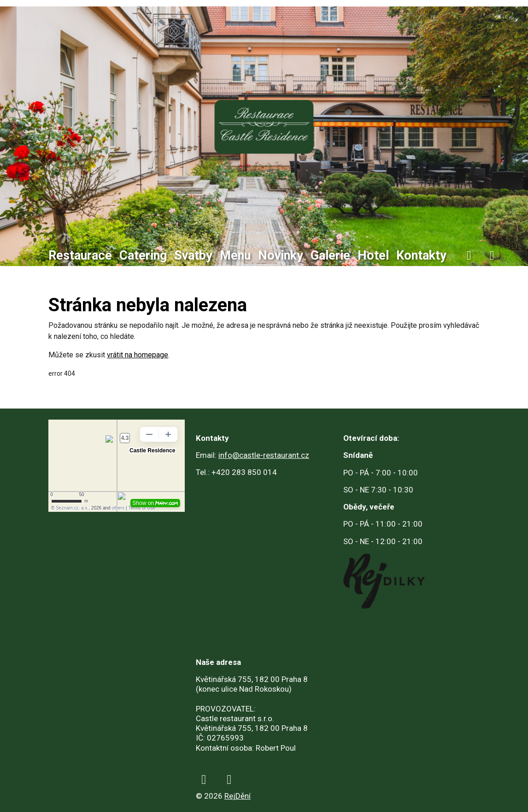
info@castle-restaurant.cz (264, 455)
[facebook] (469, 256)
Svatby (193, 255)
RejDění (238, 796)
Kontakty (421, 255)
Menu (235, 255)
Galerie (330, 255)
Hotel (373, 255)
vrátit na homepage (138, 355)
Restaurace (80, 255)
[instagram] (492, 256)
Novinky (281, 255)
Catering (143, 255)
